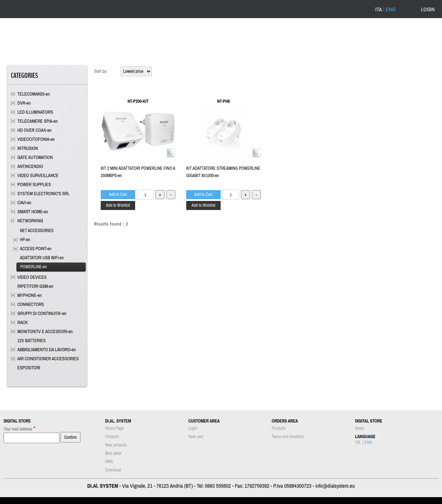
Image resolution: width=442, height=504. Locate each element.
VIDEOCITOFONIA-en (36, 139)
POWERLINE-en (34, 267)
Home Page (114, 428)
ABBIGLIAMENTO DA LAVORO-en (47, 350)
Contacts (112, 437)
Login (193, 428)
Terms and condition (288, 437)
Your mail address (19, 429)
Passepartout (231, 500)
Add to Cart (118, 194)
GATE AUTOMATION (35, 157)
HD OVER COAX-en (34, 130)
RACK (23, 322)
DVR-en (24, 103)
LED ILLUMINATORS (35, 112)
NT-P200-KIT (138, 101)
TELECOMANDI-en (34, 94)
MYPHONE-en (30, 295)
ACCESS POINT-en (36, 249)
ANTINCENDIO (30, 166)
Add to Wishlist (118, 205)
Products (279, 428)
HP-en (25, 240)
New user (196, 437)
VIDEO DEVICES (32, 277)
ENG (391, 9)
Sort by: (101, 71)
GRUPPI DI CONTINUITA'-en (42, 313)
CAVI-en (24, 203)
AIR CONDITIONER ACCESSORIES (48, 359)
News (360, 428)
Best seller (113, 453)
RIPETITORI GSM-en (35, 286)
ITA (379, 9)
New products (116, 445)
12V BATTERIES (32, 341)
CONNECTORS (31, 304)
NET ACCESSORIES (37, 231)
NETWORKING (30, 221)
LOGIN (428, 9)
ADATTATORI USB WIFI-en (42, 258)
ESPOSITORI (29, 368)
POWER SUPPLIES (34, 184)
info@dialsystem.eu (335, 486)
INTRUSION (28, 148)
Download (113, 470)
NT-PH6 (224, 101)
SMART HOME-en (33, 212)
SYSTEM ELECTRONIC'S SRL (43, 194)
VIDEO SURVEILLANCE (38, 175)
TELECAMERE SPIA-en (37, 121)
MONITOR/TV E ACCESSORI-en (45, 331)
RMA (109, 462)
